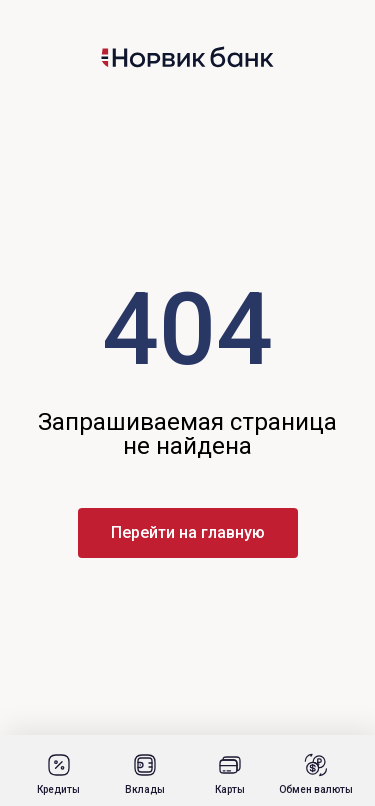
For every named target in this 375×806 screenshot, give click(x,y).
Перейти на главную (188, 532)
